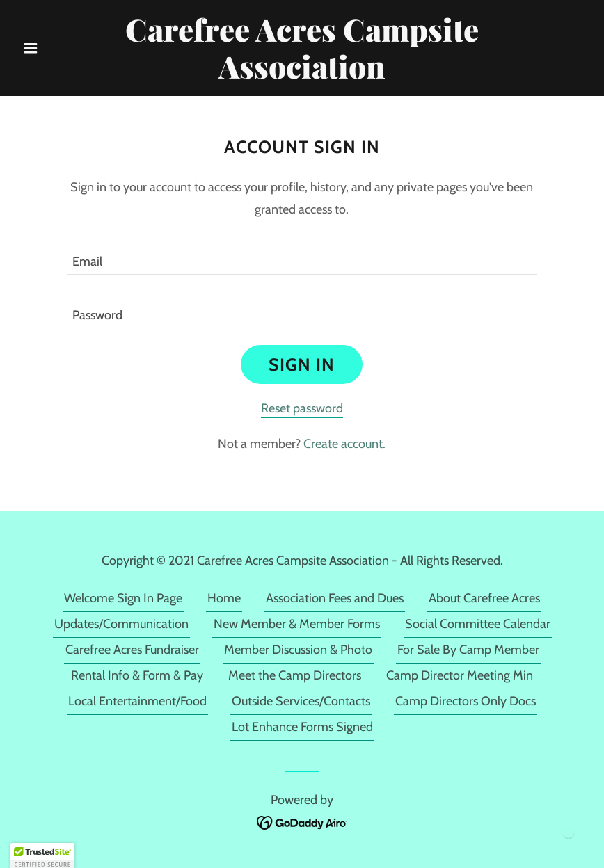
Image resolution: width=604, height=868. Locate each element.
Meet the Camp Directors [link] (295, 675)
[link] (302, 74)
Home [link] (224, 598)
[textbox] (302, 256)
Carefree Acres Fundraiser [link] (132, 650)
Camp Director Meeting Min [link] (460, 675)
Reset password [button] (302, 408)
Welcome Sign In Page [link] (123, 598)
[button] (59, 48)
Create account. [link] (344, 444)
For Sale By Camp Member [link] (468, 650)
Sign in (302, 364)
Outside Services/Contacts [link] (301, 701)
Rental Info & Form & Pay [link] (137, 675)
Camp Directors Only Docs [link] (466, 701)
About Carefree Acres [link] (484, 598)
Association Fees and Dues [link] (335, 598)
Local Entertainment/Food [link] (137, 701)
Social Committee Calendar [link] (478, 624)
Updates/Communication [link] (121, 624)
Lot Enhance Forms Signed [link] (302, 727)
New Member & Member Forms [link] (297, 624)
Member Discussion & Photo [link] (298, 650)
